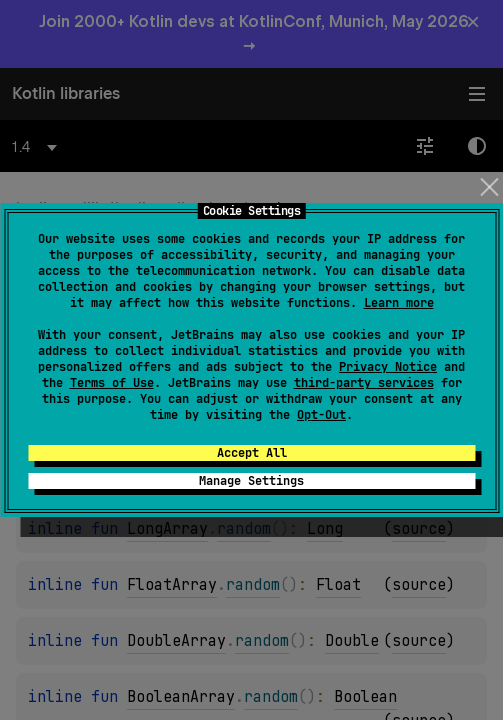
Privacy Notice (388, 367)
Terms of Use (112, 383)
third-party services (364, 383)
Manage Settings (251, 481)
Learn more (399, 303)
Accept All (252, 453)
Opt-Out (321, 415)
